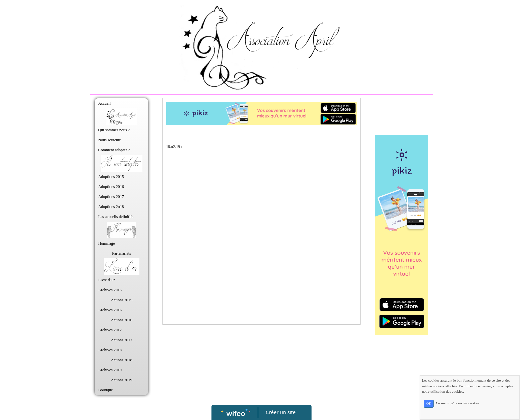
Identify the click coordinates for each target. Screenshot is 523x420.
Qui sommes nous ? (114, 130)
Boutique (105, 390)
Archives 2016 (110, 310)
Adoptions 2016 (111, 187)
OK (429, 403)
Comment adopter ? (114, 150)
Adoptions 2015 (111, 177)
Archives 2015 (110, 290)
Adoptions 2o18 (111, 207)
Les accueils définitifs (116, 217)
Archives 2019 (110, 370)
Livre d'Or (106, 280)
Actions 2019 (121, 380)
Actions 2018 (121, 360)
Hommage (106, 243)
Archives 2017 (110, 330)
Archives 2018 (110, 350)
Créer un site (281, 412)
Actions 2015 (121, 300)
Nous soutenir (109, 140)
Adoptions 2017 (111, 197)
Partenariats (122, 253)
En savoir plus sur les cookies (457, 403)
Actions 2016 (121, 320)
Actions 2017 (121, 340)
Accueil (104, 103)
